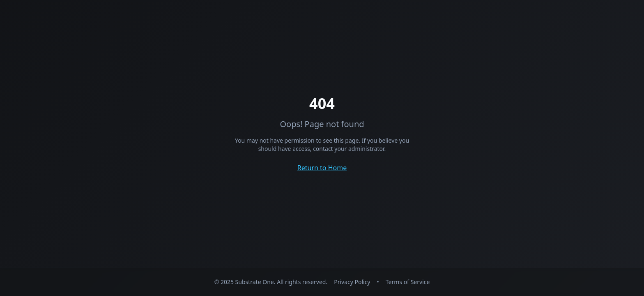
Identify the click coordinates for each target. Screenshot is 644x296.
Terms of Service (408, 282)
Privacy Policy (352, 282)
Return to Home (322, 168)
